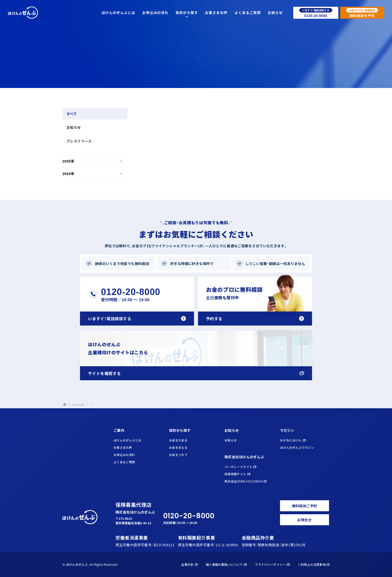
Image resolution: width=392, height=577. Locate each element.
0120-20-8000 (189, 516)
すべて (72, 114)
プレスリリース (79, 141)
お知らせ (74, 127)
